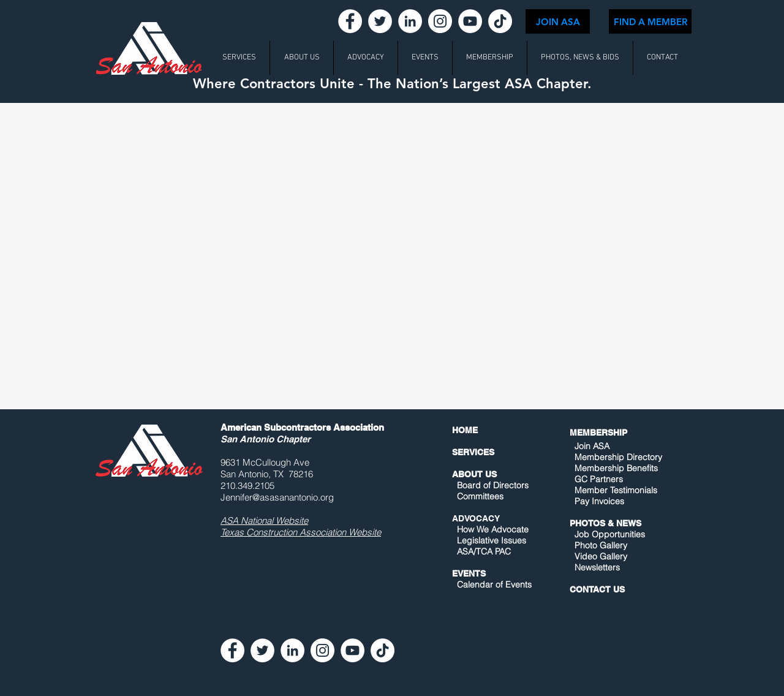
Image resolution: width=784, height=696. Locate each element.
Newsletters (596, 567)
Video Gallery (601, 556)
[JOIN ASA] (558, 21)
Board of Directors (493, 485)
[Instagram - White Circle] (440, 21)
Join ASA (592, 446)
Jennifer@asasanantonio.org (277, 497)
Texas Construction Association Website (301, 532)
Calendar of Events (494, 584)
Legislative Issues (492, 540)
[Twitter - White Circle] (380, 21)
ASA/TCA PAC (484, 551)
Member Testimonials (616, 490)
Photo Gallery (601, 545)
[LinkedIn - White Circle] (410, 21)
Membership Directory (617, 457)
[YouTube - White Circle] (470, 21)
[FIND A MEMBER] (650, 21)
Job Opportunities (610, 534)
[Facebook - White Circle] (350, 21)
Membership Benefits (616, 468)
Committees (480, 496)
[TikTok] (500, 21)
